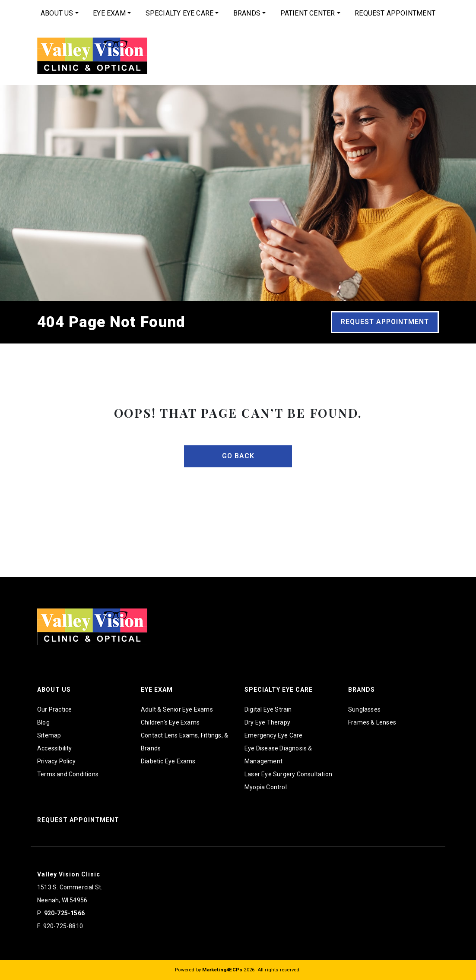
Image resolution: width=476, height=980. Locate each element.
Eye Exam (109, 13)
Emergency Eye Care (274, 735)
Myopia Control (266, 787)
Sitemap (49, 735)
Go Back (238, 456)
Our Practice (54, 709)
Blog (43, 722)
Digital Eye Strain (268, 709)
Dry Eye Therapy (267, 722)
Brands (247, 13)
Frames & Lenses (372, 722)
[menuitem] (60, 13)
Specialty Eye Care (180, 13)
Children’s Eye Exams (170, 722)
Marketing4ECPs (222, 970)
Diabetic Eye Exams (168, 761)
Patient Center (308, 13)
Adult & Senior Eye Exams (177, 709)
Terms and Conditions (68, 774)
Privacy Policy (56, 761)
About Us (57, 13)
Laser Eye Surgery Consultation (288, 774)
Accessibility (55, 748)
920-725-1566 (64, 913)
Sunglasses (364, 709)
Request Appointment (395, 13)
